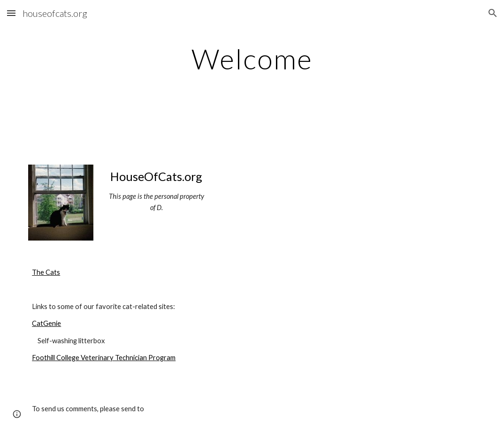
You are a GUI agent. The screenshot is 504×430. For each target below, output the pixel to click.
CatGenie (46, 323)
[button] (11, 13)
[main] (252, 59)
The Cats (46, 272)
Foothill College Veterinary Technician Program (104, 358)
